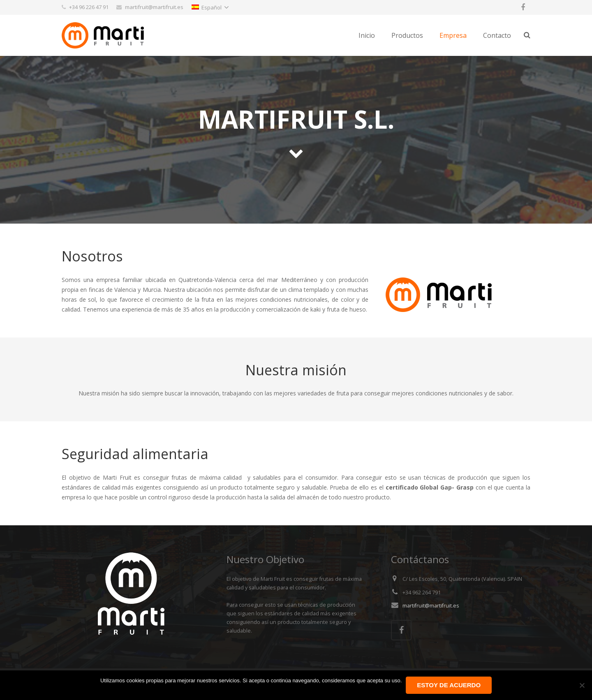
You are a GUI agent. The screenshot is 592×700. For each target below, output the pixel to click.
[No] (582, 685)
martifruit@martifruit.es (431, 606)
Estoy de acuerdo (449, 685)
